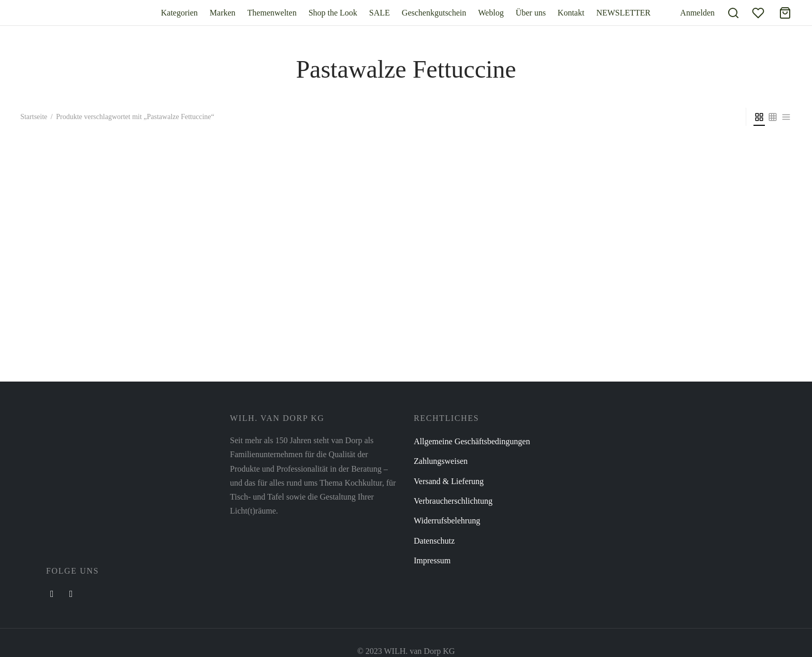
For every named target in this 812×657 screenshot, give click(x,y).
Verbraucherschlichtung (453, 501)
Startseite (34, 117)
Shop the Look (333, 13)
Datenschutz (434, 541)
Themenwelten (272, 13)
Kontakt (571, 13)
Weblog (491, 13)
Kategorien (179, 13)
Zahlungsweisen (441, 461)
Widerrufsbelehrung (447, 521)
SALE (380, 13)
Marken (223, 13)
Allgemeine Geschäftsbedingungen (472, 441)
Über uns (531, 13)
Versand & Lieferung (449, 481)
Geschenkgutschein (434, 13)
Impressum (432, 560)
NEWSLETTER (623, 13)
